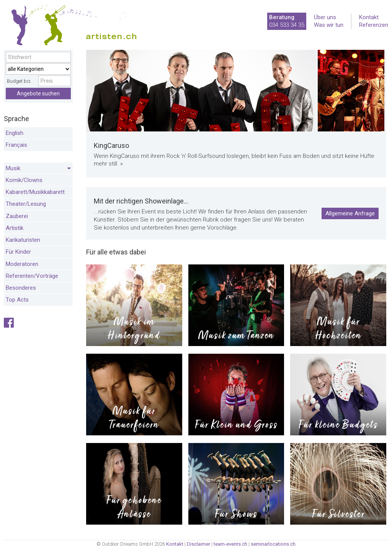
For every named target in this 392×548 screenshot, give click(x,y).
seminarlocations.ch (273, 544)
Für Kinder (18, 252)
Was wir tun (329, 25)
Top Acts (17, 300)
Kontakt (369, 17)
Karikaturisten (23, 240)
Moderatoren (22, 264)
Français (16, 145)
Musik (38, 169)
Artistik (15, 228)
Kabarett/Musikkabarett (35, 192)
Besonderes (21, 288)
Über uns (325, 17)
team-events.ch (230, 544)
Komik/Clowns (24, 180)
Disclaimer (198, 544)
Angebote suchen (38, 94)
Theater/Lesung (26, 204)
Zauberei (17, 216)
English (15, 133)
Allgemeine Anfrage (350, 213)
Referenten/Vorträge (32, 276)
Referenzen (374, 25)
